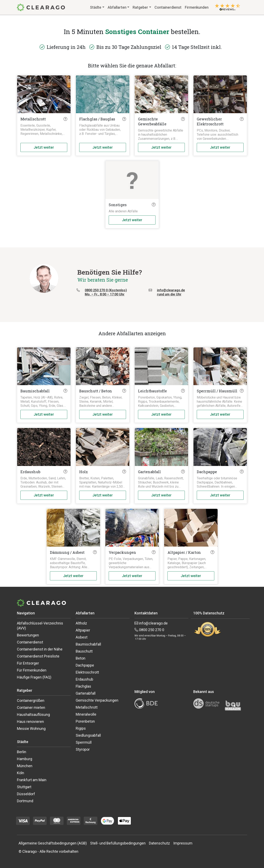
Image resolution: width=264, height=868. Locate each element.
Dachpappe (85, 665)
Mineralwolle (86, 714)
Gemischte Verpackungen (97, 700)
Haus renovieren (30, 722)
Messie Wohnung (31, 729)
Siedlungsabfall (88, 735)
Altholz (81, 623)
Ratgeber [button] (140, 7)
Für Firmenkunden (32, 670)
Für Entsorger (28, 663)
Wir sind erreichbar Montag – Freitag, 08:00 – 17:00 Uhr (160, 637)
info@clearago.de (151, 623)
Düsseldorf (26, 794)
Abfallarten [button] (117, 7)
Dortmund (25, 801)
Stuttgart (24, 787)
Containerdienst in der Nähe (40, 649)
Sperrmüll (84, 742)
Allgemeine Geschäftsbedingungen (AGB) (53, 843)
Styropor (83, 749)
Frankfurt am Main (32, 780)
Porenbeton (85, 721)
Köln (21, 773)
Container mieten (31, 707)
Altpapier (83, 630)
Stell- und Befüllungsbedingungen (118, 843)
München (25, 766)
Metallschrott (87, 707)
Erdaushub (84, 679)
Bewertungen (28, 635)
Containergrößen (31, 700)
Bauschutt (84, 651)
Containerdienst (168, 7)
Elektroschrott (87, 672)
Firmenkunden (197, 7)
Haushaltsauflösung (33, 715)
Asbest (82, 637)
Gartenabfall (86, 693)
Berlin (22, 752)
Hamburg (25, 759)
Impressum (183, 843)
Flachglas (83, 686)
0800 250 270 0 (149, 630)
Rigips (81, 728)
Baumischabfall (88, 644)
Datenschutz (159, 843)
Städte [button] (96, 7)
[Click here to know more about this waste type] (65, 119)
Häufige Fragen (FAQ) (34, 677)
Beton (81, 658)
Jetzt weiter (44, 147)
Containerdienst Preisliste (38, 656)
